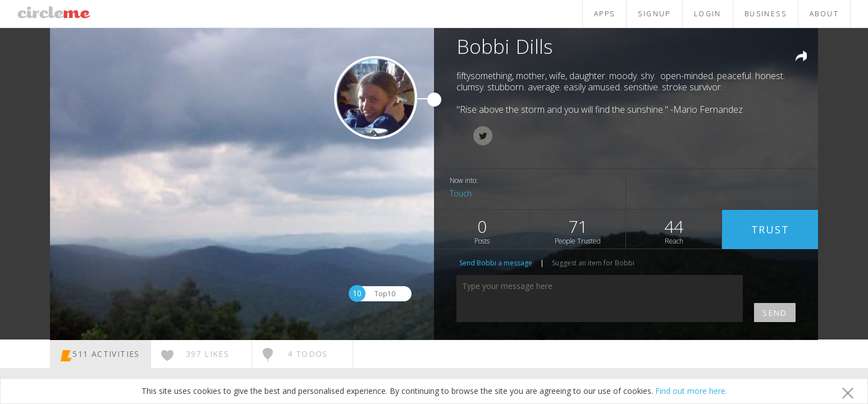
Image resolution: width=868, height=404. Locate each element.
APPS (605, 14)
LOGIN (708, 14)
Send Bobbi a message (496, 263)
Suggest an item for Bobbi (593, 263)
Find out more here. (691, 391)
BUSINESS (766, 14)
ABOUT (824, 14)
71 (578, 230)
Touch (461, 193)
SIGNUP (654, 14)
